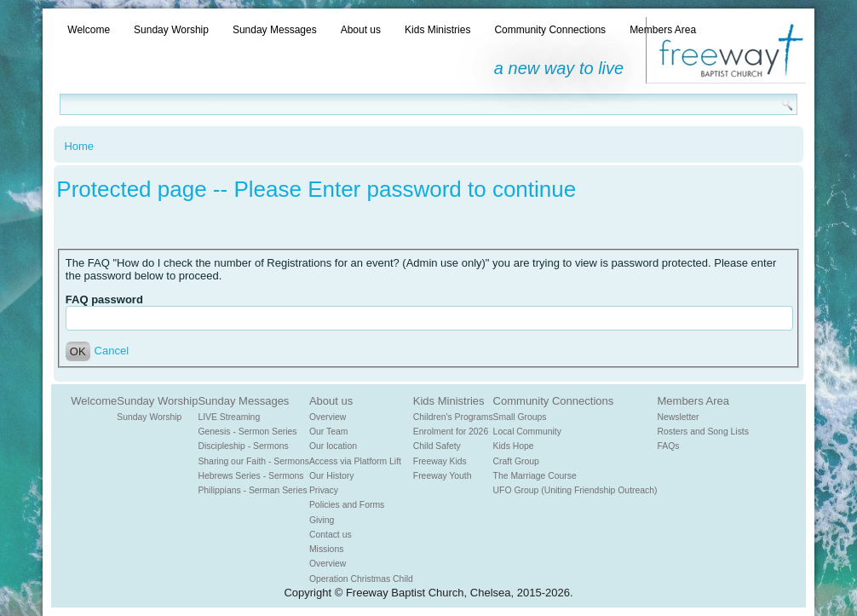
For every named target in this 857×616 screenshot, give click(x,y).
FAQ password (104, 299)
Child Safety (437, 446)
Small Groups (520, 417)
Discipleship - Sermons (243, 446)
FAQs (669, 446)
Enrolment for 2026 (451, 432)
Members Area (663, 30)
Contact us (331, 535)
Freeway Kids (440, 461)
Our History (332, 476)
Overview (328, 417)
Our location (333, 446)
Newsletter (679, 417)
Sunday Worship (171, 30)
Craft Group (516, 461)
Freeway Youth (443, 476)
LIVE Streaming (229, 417)
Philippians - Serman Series (252, 490)
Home (79, 146)
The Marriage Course (535, 476)
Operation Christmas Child (361, 579)
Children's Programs (453, 417)
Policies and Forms (347, 505)
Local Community (527, 432)
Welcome (89, 30)
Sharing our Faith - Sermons (253, 461)
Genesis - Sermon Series (247, 432)
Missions (326, 549)
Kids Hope (514, 446)
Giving (322, 520)
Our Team (328, 432)
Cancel (112, 351)
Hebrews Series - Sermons (250, 476)
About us (361, 30)
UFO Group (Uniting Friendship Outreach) (575, 490)
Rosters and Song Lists (703, 432)
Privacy (324, 490)
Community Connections (550, 30)
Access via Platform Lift (355, 461)
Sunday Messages (275, 30)
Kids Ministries (437, 30)
